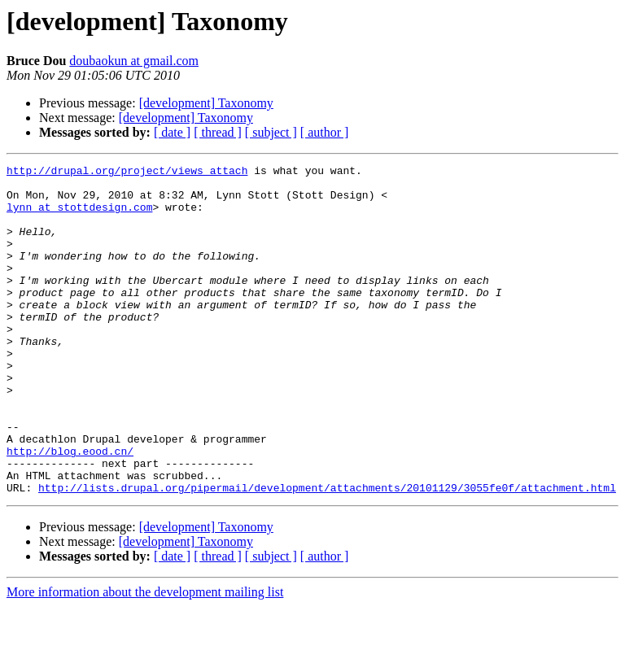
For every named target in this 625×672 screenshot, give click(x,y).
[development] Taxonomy (206, 103)
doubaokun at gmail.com (134, 61)
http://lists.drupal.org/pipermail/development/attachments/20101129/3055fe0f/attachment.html (327, 553)
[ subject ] (271, 132)
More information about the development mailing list (145, 658)
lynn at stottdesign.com (79, 216)
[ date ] (172, 132)
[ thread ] (218, 132)
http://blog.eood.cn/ (70, 509)
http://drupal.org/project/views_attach (127, 172)
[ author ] (325, 132)
